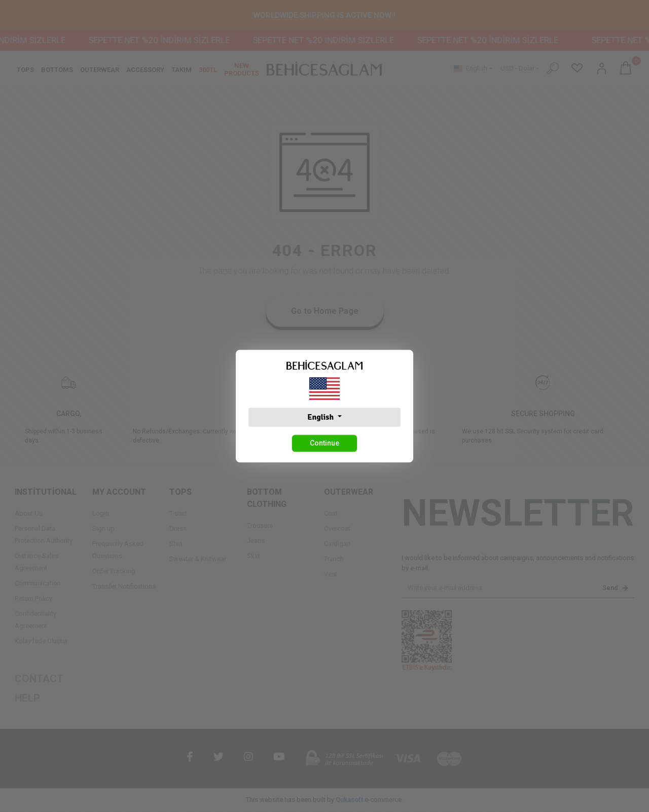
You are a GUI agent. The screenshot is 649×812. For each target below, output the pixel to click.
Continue (324, 443)
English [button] (321, 417)
